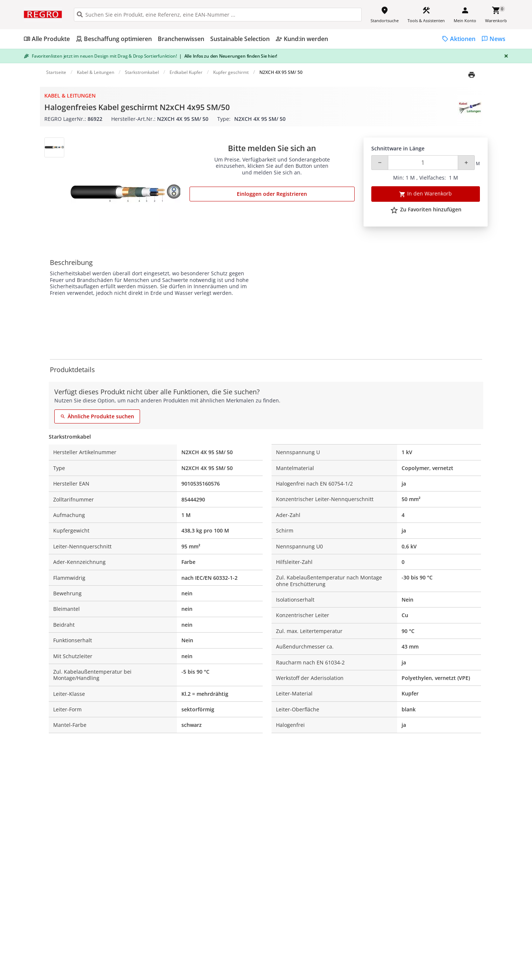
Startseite (56, 72)
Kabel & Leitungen (70, 96)
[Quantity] (423, 163)
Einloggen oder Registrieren (272, 194)
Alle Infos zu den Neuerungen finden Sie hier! (228, 56)
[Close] (505, 56)
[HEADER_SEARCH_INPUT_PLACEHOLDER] (218, 15)
